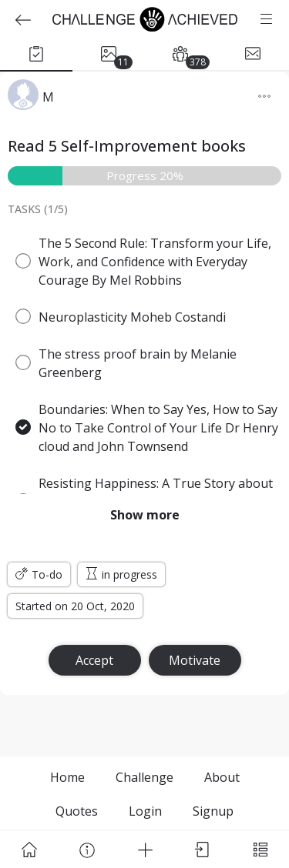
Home (67, 777)
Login (145, 811)
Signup (213, 811)
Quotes (77, 811)
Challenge (144, 777)
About (222, 777)
